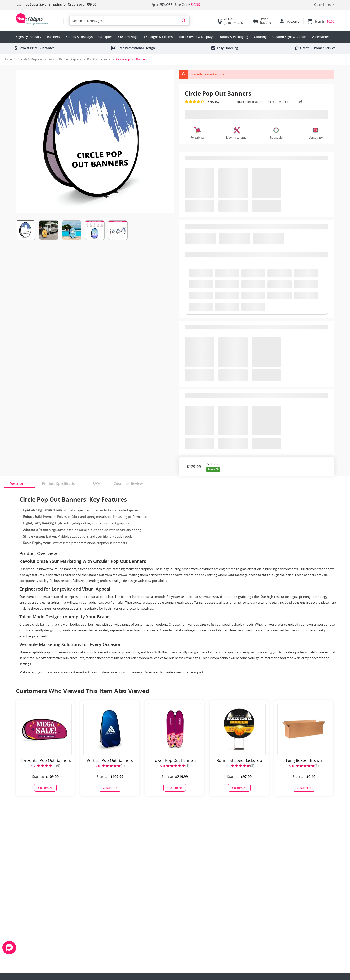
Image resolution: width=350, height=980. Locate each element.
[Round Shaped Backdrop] (239, 788)
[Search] (184, 20)
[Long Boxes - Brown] (304, 788)
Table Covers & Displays (196, 37)
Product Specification (248, 102)
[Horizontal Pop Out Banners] (45, 788)
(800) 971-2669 (231, 21)
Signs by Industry (29, 37)
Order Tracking (265, 21)
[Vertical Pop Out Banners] (110, 788)
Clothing (260, 37)
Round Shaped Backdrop (239, 760)
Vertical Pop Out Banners (110, 760)
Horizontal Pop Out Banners (45, 760)
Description (19, 484)
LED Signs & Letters (158, 37)
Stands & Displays (79, 37)
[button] (9, 948)
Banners (53, 37)
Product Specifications (61, 484)
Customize (45, 788)
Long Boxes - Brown (304, 760)
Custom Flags (128, 37)
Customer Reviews (129, 484)
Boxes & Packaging (234, 37)
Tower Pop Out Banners (175, 760)
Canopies (105, 37)
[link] (32, 59)
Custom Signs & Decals (289, 37)
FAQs (96, 484)
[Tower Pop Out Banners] (175, 788)
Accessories (321, 37)
